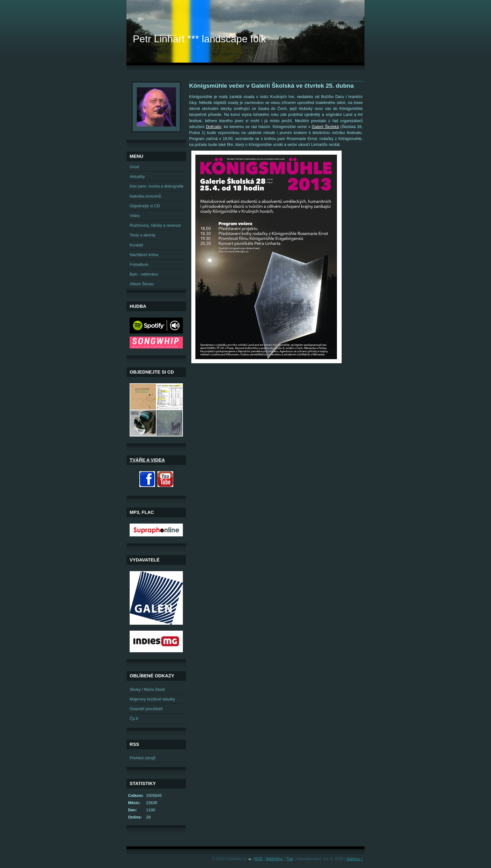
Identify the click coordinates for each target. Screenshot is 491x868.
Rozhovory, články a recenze (155, 225)
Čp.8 (134, 718)
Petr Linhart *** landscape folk (199, 39)
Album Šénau (142, 284)
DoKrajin (214, 127)
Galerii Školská (325, 127)
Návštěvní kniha (144, 255)
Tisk (289, 859)
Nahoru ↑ (355, 859)
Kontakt (136, 245)
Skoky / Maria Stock (147, 689)
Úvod (134, 167)
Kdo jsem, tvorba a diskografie (157, 186)
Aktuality (137, 176)
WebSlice (274, 859)
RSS (258, 859)
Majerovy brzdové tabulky (152, 699)
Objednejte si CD (145, 206)
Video (135, 216)
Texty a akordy (143, 235)
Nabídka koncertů (145, 196)
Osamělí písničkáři (146, 709)
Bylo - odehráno (144, 274)
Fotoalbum (139, 264)
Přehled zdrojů (143, 758)
